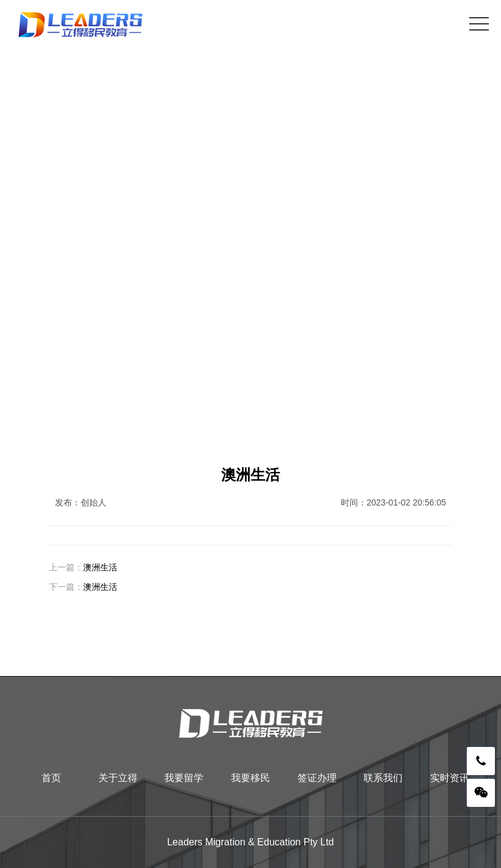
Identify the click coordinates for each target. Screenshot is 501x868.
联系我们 (383, 778)
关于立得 (118, 778)
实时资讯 (450, 778)
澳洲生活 (100, 567)
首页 (51, 778)
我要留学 (184, 778)
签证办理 (317, 778)
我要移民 (250, 778)
